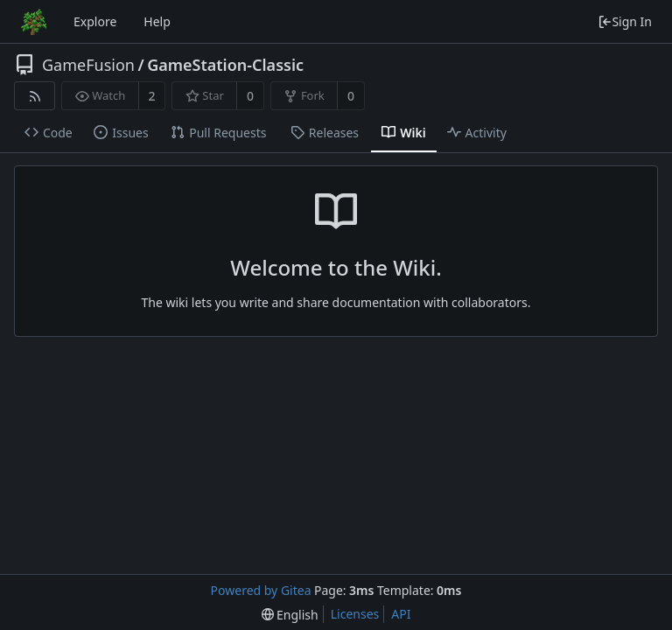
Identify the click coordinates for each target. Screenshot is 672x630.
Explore (95, 21)
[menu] (290, 615)
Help (157, 21)
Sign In (625, 21)
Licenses (355, 614)
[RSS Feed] (35, 96)
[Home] (33, 22)
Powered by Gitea (261, 590)
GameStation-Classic (225, 65)
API (401, 614)
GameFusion (88, 65)
